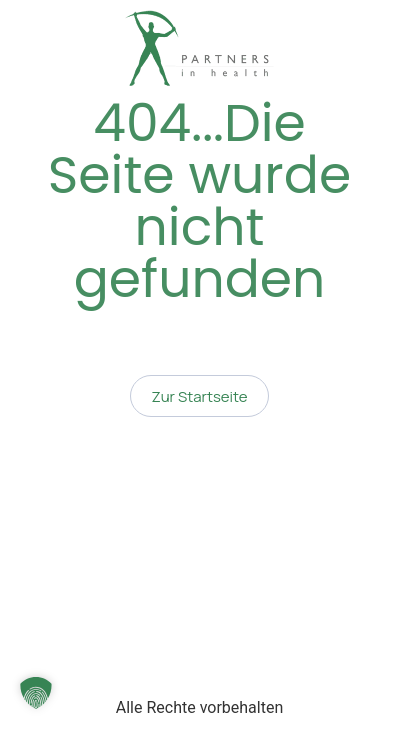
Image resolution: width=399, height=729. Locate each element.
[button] (36, 693)
